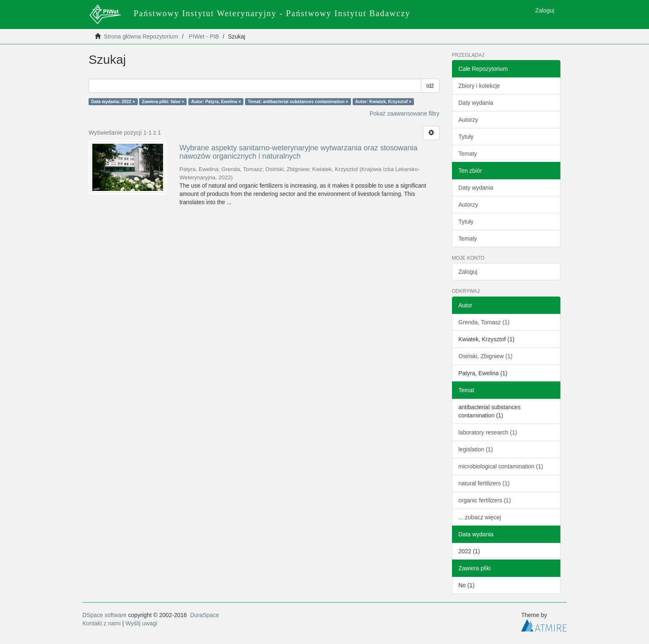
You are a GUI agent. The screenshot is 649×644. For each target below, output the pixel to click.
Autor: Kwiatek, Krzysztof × (383, 101)
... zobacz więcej (480, 517)
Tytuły (466, 137)
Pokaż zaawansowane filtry (405, 113)
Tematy (468, 154)
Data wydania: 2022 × (113, 101)
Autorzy (468, 120)
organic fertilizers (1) (485, 500)
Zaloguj (468, 272)
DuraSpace (204, 615)
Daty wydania (476, 103)
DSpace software (105, 615)
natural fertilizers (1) (484, 483)
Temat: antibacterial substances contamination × (298, 101)
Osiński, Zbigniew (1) (486, 356)
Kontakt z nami (102, 623)
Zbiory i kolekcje (479, 86)
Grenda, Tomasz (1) (484, 322)
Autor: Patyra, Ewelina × (216, 101)
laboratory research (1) (488, 432)
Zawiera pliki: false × (163, 101)
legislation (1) (476, 449)
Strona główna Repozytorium (141, 36)
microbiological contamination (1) (501, 466)
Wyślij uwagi (141, 623)
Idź (430, 86)
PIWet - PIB (204, 36)
